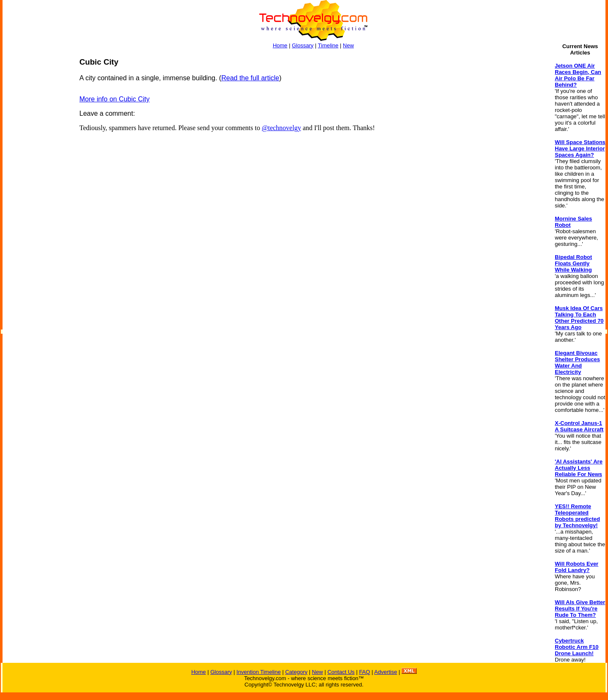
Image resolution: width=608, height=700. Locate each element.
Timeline (328, 45)
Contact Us (341, 672)
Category (296, 672)
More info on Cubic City (114, 99)
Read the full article (250, 78)
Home (280, 45)
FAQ (364, 672)
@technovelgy (281, 128)
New (348, 45)
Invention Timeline (259, 672)
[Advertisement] (36, 184)
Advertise (385, 672)
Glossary (303, 45)
